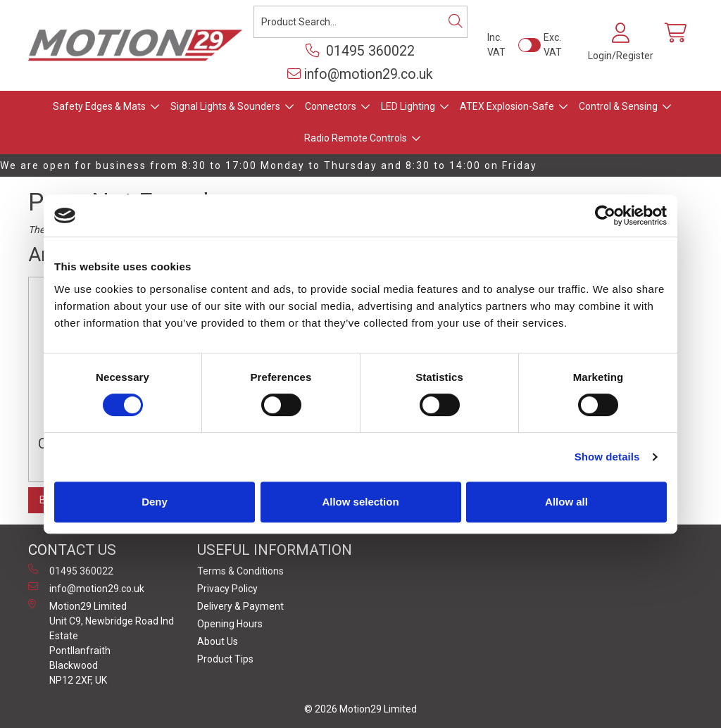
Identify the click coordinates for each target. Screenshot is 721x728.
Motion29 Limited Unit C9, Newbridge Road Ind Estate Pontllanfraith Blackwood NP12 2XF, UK (101, 642)
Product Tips (225, 659)
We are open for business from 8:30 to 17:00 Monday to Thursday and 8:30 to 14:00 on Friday (269, 165)
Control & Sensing (618, 106)
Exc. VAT (553, 45)
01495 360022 (360, 51)
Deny (155, 502)
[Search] (456, 22)
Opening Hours (230, 624)
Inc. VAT (496, 45)
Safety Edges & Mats (99, 106)
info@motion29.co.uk (360, 74)
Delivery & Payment (240, 606)
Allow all (566, 502)
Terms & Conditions (240, 571)
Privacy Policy (227, 589)
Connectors (331, 106)
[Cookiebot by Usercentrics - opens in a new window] (605, 215)
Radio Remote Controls (356, 138)
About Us (218, 641)
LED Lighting (408, 106)
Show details (607, 457)
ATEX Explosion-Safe (507, 106)
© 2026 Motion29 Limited (360, 709)
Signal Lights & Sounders (225, 106)
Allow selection (360, 502)
